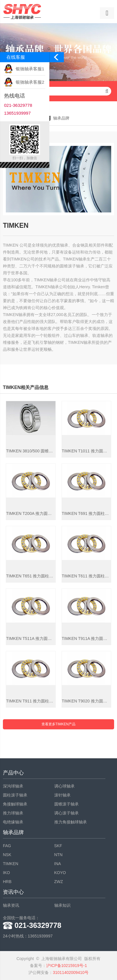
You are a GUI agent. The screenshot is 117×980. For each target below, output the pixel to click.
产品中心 (13, 773)
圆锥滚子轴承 (66, 804)
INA (58, 864)
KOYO (60, 873)
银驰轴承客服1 (30, 69)
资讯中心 (13, 892)
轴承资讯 (11, 905)
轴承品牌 (13, 832)
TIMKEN (11, 864)
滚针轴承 (62, 795)
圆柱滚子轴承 (15, 795)
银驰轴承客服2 (30, 82)
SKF (58, 846)
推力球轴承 (13, 813)
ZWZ (59, 882)
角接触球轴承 (15, 804)
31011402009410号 (71, 972)
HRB (7, 882)
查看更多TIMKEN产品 (59, 724)
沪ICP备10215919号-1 (66, 966)
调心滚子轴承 (66, 813)
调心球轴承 (64, 786)
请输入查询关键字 (59, 91)
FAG (7, 846)
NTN (59, 855)
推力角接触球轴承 (71, 822)
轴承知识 (62, 905)
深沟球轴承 (13, 786)
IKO (6, 873)
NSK (7, 855)
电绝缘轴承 (13, 822)
